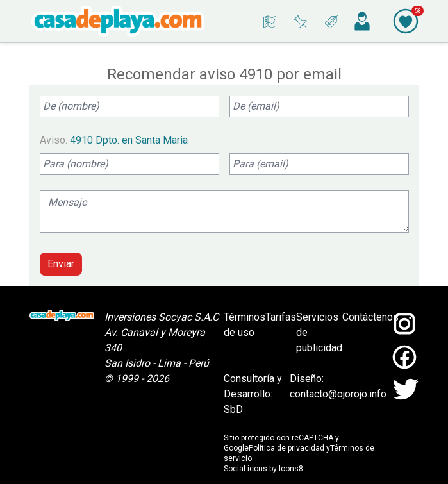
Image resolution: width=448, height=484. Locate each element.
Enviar (61, 264)
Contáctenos (370, 317)
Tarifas (281, 317)
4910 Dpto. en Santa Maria (129, 140)
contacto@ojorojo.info (338, 394)
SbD (233, 409)
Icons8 (291, 469)
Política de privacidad (286, 448)
